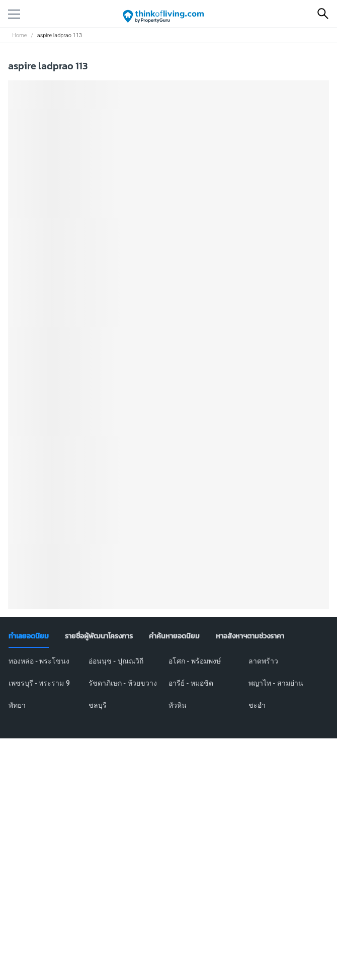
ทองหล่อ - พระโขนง (39, 661)
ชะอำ (257, 705)
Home (19, 35)
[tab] (29, 636)
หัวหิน (178, 705)
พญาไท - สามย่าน (276, 683)
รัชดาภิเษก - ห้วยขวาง (123, 683)
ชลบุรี (98, 705)
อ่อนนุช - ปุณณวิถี (116, 661)
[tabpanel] (169, 689)
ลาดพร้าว (263, 661)
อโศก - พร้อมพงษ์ (195, 661)
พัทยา (17, 705)
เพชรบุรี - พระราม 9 (39, 683)
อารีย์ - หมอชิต (191, 683)
